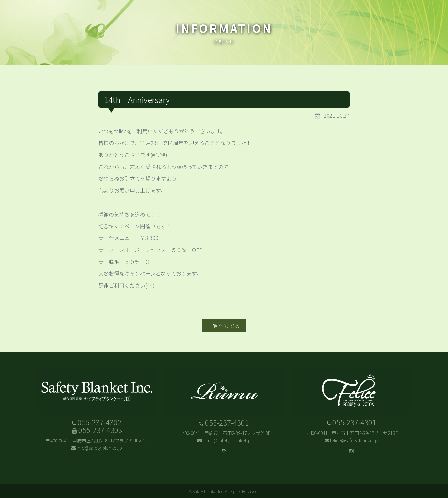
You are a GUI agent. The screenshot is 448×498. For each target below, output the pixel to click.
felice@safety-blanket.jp (354, 440)
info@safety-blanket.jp (99, 448)
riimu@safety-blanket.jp (227, 440)
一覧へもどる (224, 325)
